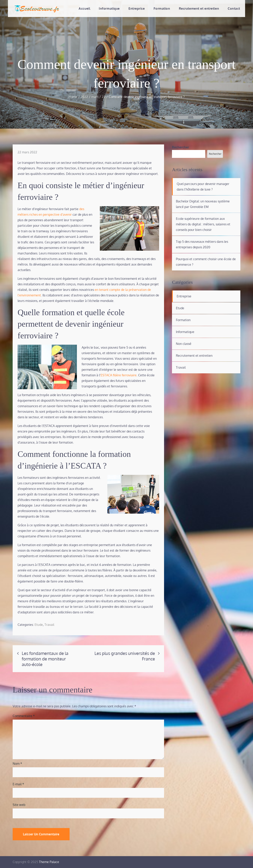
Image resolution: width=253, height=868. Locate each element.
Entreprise (137, 9)
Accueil (84, 9)
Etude (39, 625)
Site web (19, 805)
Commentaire (24, 716)
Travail (49, 625)
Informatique (109, 9)
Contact (234, 9)
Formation (162, 9)
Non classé (184, 344)
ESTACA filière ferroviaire (119, 375)
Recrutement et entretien (199, 9)
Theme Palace (49, 862)
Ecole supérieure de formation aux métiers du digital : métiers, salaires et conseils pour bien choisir (203, 224)
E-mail (18, 784)
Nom (17, 764)
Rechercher (180, 147)
